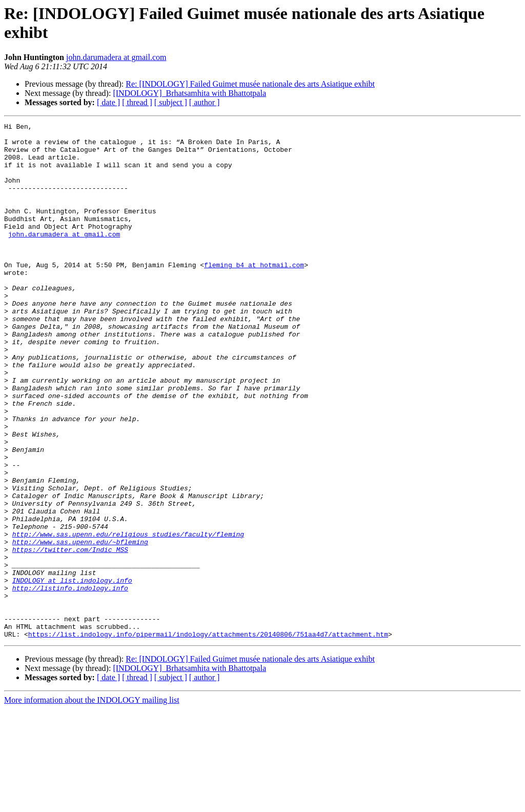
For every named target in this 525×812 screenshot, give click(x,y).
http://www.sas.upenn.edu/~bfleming (80, 626)
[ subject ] (171, 102)
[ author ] (205, 102)
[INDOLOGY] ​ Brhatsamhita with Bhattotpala (189, 93)
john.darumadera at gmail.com (116, 57)
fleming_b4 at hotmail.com (254, 294)
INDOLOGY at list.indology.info (72, 672)
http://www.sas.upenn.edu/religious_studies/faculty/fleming (128, 617)
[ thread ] (137, 102)
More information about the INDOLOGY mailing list (92, 803)
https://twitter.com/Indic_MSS (70, 636)
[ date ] (108, 102)
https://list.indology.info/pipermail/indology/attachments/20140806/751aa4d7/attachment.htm (208, 737)
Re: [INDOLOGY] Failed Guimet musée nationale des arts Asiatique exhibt (250, 84)
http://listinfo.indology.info (70, 682)
